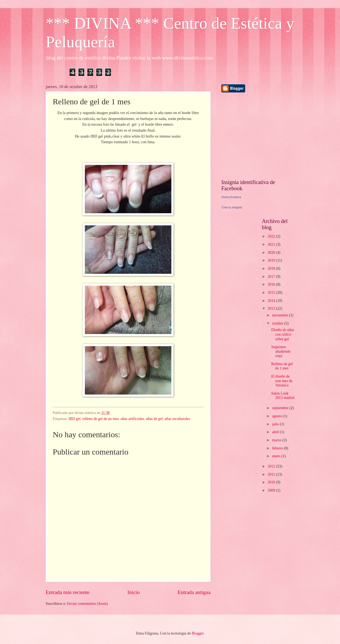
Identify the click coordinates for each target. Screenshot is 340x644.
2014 (272, 301)
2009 (272, 490)
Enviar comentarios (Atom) (87, 604)
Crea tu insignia (232, 207)
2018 (272, 268)
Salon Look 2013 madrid (283, 396)
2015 (272, 293)
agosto (277, 416)
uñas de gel (154, 419)
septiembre (281, 408)
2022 (272, 236)
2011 (272, 474)
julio (276, 424)
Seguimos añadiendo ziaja (281, 351)
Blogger (198, 633)
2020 (272, 253)
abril (276, 432)
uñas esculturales (177, 419)
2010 (272, 482)
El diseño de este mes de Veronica (282, 381)
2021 (272, 244)
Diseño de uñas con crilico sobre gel (282, 334)
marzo (277, 440)
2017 (272, 277)
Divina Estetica (231, 197)
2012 (272, 466)
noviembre (281, 315)
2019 (272, 260)
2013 (272, 308)
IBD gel (75, 419)
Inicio (134, 592)
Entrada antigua (194, 592)
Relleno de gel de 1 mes (282, 366)
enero (277, 456)
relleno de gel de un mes (101, 419)
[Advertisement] (255, 136)
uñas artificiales (132, 419)
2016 (272, 284)
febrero (278, 448)
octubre (278, 323)
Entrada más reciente (68, 592)
